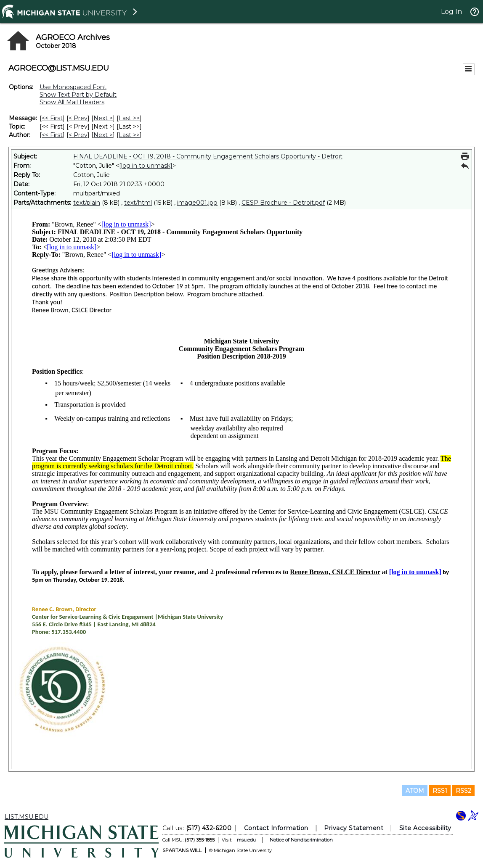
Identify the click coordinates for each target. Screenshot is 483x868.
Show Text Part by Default (78, 95)
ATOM (415, 791)
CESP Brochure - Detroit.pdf (283, 203)
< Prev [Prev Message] (78, 118)
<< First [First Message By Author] (52, 135)
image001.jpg (197, 203)
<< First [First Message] (52, 118)
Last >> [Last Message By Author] (129, 135)
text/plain (87, 203)
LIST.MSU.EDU (27, 817)
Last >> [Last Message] (129, 118)
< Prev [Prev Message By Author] (78, 135)
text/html (138, 203)
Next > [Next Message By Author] (103, 135)
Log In (451, 12)
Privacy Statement (354, 828)
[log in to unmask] (146, 166)
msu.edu (246, 840)
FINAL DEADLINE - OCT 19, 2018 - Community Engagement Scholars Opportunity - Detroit (208, 156)
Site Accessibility (425, 828)
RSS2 (463, 791)
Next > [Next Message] (103, 118)
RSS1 (440, 791)
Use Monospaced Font (73, 87)
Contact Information (276, 828)
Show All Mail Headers (72, 102)
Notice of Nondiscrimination (301, 840)
